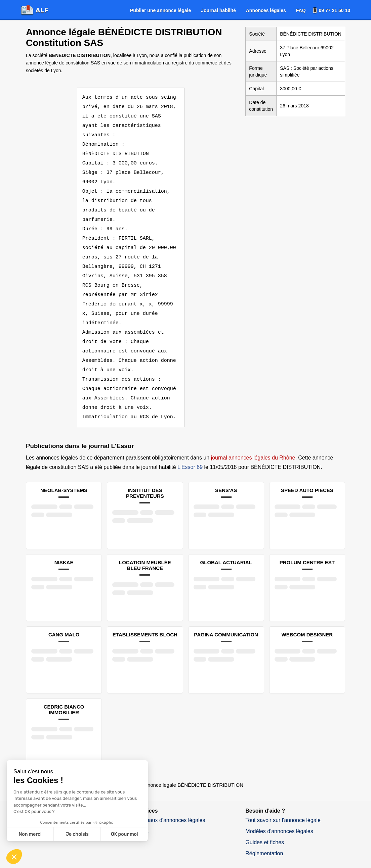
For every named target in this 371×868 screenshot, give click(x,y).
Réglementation (264, 825)
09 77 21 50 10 (335, 10)
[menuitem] (160, 10)
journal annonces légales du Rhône (253, 429)
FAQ (301, 10)
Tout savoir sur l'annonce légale (283, 792)
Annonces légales (266, 10)
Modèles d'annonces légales (279, 803)
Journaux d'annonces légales (171, 792)
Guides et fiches (265, 814)
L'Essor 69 (190, 439)
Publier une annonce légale (160, 10)
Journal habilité (218, 10)
